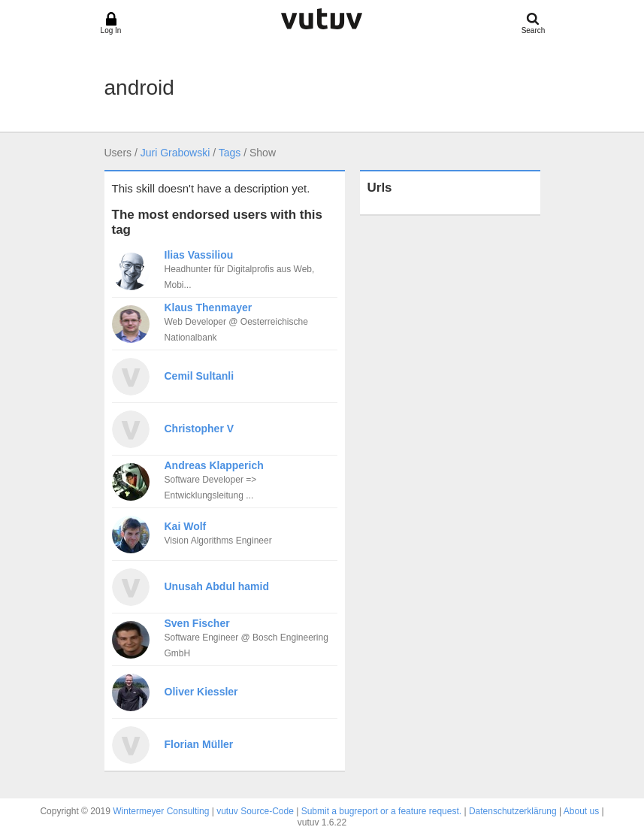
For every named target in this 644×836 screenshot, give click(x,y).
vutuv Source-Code (255, 811)
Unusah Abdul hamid (217, 586)
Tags (230, 153)
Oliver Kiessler (201, 692)
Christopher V (200, 429)
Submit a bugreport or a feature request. (381, 811)
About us (581, 811)
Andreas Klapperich (214, 465)
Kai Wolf (186, 526)
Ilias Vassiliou (199, 255)
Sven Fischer (197, 623)
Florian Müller (199, 744)
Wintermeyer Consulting (161, 811)
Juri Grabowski (175, 153)
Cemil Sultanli (200, 376)
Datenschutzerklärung (513, 811)
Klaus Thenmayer (209, 307)
